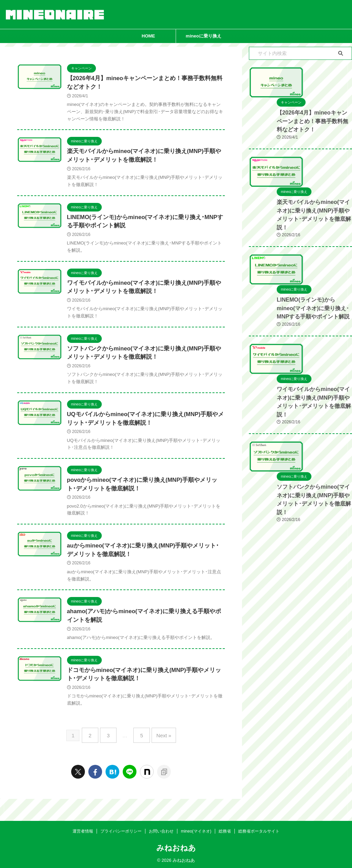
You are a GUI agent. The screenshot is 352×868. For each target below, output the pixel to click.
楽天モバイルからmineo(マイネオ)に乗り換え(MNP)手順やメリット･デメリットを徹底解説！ (299, 255)
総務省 (225, 829)
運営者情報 (83, 829)
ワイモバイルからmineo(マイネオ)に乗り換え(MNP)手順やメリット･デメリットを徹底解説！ (299, 477)
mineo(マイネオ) (196, 829)
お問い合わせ (161, 829)
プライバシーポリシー (121, 829)
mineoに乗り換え (203, 36)
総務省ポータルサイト (259, 829)
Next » (160, 750)
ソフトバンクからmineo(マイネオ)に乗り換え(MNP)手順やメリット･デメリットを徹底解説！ (299, 592)
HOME (148, 36)
